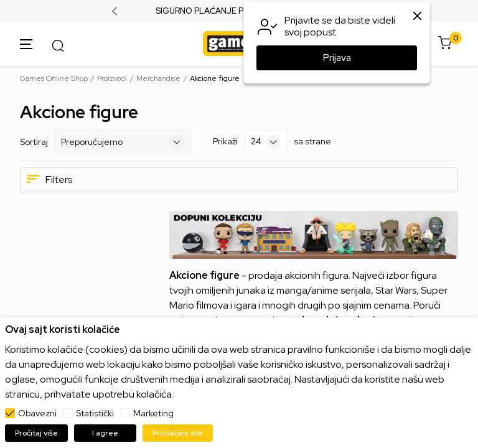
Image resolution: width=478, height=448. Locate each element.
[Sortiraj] (123, 142)
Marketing (153, 413)
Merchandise (158, 78)
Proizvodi (112, 78)
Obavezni (37, 413)
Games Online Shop (54, 78)
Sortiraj (34, 142)
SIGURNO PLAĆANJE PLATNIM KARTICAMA (239, 11)
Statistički (95, 413)
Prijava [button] (337, 58)
